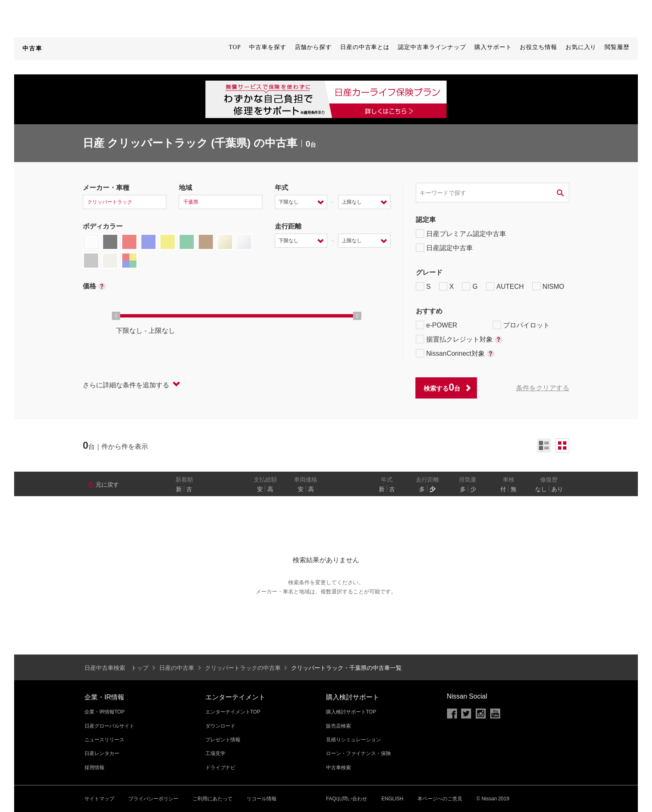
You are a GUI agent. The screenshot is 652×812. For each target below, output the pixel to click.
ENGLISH (392, 799)
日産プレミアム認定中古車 (461, 234)
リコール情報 (262, 799)
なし (541, 489)
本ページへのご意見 (440, 799)
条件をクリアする (543, 388)
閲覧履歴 (617, 47)
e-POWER (437, 325)
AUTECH (505, 286)
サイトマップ (99, 799)
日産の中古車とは (365, 47)
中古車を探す (268, 47)
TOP (235, 47)
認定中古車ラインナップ (432, 47)
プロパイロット (521, 325)
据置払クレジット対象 (459, 339)
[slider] (116, 316)
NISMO (548, 286)
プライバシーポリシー (153, 799)
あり (557, 489)
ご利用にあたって (212, 799)
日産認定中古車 (444, 248)
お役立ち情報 (538, 47)
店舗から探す (313, 47)
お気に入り (581, 47)
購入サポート (493, 47)
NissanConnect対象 (455, 353)
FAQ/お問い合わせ (347, 799)
